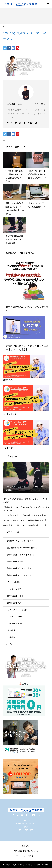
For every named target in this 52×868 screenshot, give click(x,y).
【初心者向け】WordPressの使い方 (22, 548)
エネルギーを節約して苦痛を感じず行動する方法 (24, 515)
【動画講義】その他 (15, 561)
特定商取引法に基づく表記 (26, 851)
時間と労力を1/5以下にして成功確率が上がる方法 (25, 525)
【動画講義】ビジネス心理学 (19, 568)
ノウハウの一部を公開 (17, 610)
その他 (9, 644)
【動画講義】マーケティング (19, 575)
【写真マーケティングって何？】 (21, 541)
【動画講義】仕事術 (15, 596)
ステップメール (16, 617)
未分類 (12, 637)
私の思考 (12, 630)
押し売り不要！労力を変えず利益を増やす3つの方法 (26, 520)
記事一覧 (39, 104)
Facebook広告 (14, 582)
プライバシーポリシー (26, 856)
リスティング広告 (16, 589)
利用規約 (26, 846)
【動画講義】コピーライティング (21, 555)
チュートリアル (16, 624)
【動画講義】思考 (14, 603)
